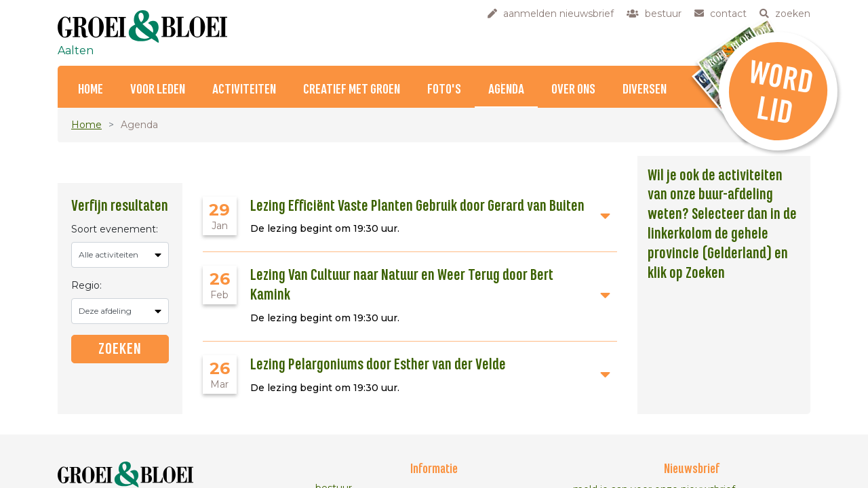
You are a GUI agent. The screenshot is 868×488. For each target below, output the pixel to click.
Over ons (573, 90)
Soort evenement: (115, 229)
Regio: (86, 285)
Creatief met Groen (352, 90)
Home (91, 90)
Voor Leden (158, 90)
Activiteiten (244, 90)
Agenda (506, 90)
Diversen (645, 90)
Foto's (444, 90)
